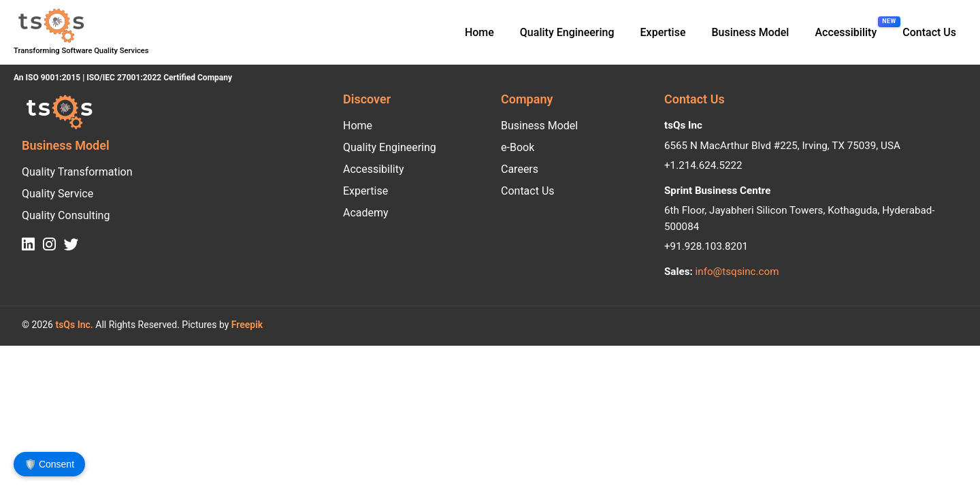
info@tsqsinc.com (737, 272)
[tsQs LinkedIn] (28, 245)
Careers (520, 169)
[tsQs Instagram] (49, 245)
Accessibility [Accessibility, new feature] (846, 32)
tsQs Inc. (73, 325)
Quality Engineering (567, 32)
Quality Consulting (66, 215)
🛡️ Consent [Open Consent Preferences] (49, 464)
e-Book (518, 147)
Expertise (663, 32)
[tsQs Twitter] (71, 245)
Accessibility (374, 169)
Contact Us (929, 32)
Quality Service (58, 194)
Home (479, 32)
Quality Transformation (77, 172)
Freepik (247, 325)
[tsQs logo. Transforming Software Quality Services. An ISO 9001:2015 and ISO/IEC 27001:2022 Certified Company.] (50, 26)
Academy (366, 213)
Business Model (750, 32)
